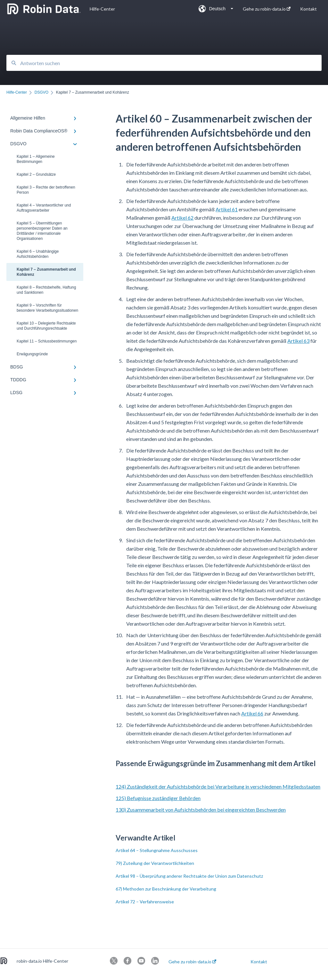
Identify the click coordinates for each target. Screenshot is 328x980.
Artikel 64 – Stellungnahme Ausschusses (157, 850)
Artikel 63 (298, 341)
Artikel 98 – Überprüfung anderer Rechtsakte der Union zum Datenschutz (189, 876)
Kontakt (259, 962)
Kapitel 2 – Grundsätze (36, 174)
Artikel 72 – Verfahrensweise (145, 902)
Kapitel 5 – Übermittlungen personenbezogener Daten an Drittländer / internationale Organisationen (42, 231)
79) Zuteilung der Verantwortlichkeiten (155, 863)
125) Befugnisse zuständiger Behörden (158, 798)
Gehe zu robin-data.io (192, 962)
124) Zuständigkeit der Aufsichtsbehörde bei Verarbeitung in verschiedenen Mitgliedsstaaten (218, 786)
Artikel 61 (227, 209)
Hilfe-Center (102, 9)
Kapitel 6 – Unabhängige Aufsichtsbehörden (38, 254)
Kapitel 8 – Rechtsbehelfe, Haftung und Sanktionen (46, 290)
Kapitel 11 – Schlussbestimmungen (47, 341)
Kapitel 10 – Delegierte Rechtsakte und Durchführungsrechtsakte (46, 326)
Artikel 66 (252, 713)
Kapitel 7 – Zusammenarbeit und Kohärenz (46, 272)
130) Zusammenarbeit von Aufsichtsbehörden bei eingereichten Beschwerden (201, 810)
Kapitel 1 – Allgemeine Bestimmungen (36, 159)
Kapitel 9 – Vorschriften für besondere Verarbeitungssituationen (47, 308)
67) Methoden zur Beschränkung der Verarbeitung (166, 889)
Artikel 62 (182, 218)
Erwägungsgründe (32, 354)
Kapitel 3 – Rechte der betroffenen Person (46, 190)
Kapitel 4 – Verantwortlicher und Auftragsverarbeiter (44, 208)
